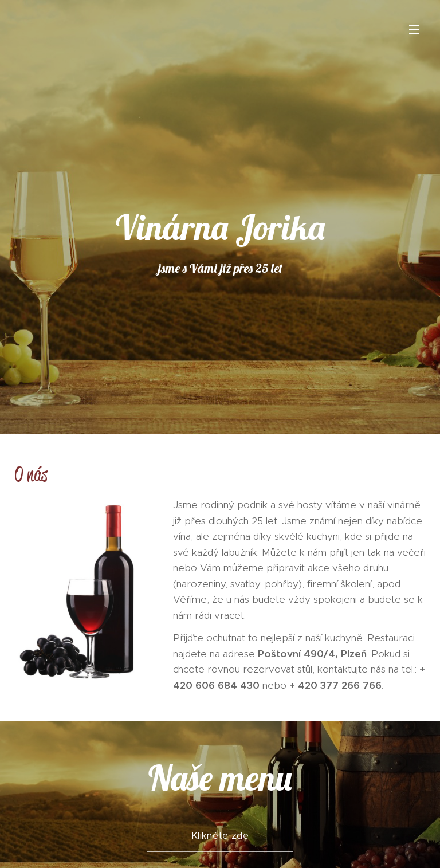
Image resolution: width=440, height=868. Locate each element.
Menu (414, 29)
